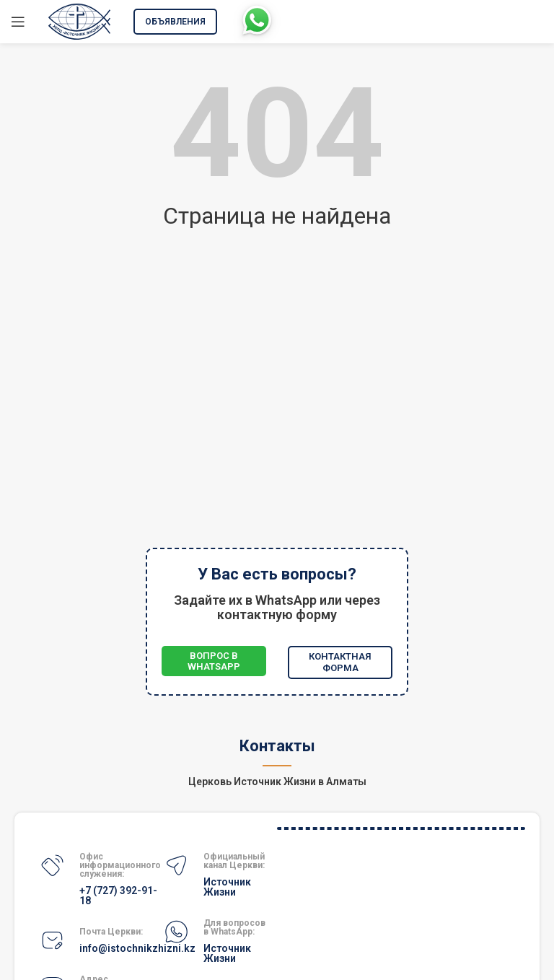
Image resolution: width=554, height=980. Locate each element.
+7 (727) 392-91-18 (118, 896)
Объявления (175, 22)
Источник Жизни (227, 887)
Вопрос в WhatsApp (214, 661)
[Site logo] (79, 21)
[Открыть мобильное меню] (18, 22)
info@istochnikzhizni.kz (137, 948)
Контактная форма (340, 662)
